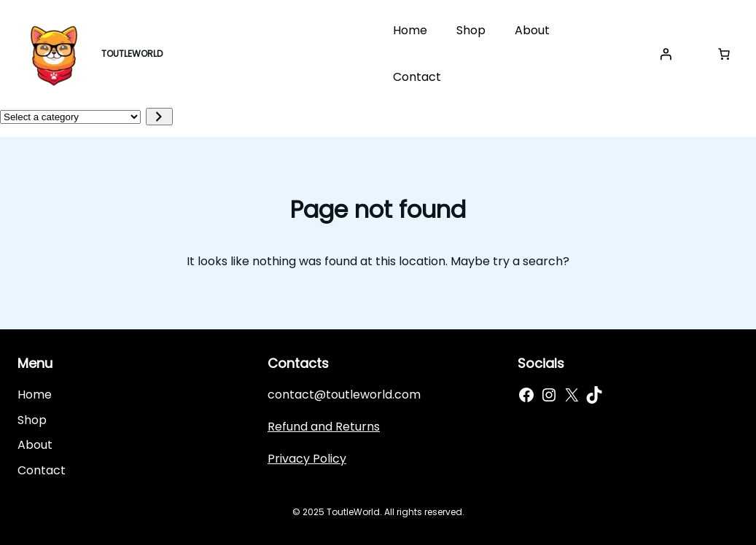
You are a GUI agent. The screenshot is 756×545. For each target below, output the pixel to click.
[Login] (666, 54)
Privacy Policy (307, 459)
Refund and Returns (324, 427)
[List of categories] (70, 117)
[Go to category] (159, 117)
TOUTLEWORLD (132, 54)
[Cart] (724, 54)
